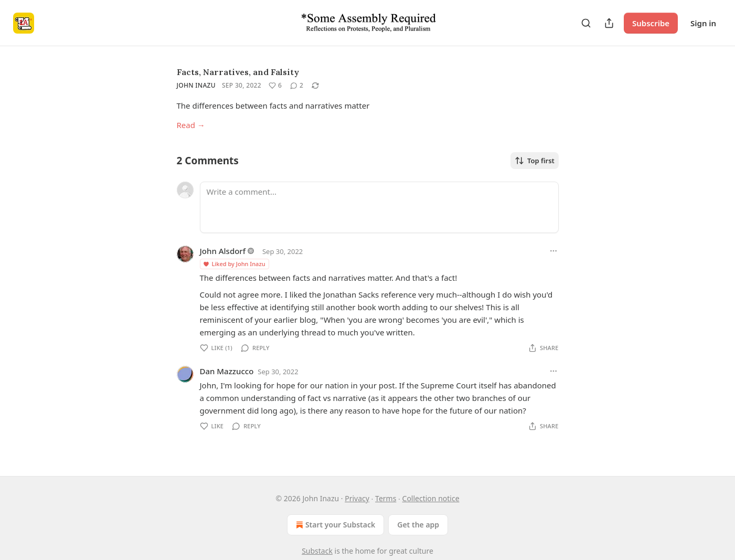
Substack (317, 551)
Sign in (703, 23)
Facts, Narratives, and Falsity (238, 72)
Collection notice (431, 498)
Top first (535, 161)
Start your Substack (334, 525)
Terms (386, 498)
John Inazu (196, 85)
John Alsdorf (223, 251)
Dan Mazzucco (227, 371)
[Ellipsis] (553, 251)
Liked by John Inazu (234, 264)
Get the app (418, 525)
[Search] (586, 23)
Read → (191, 125)
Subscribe (651, 23)
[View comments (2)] (297, 86)
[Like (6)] (275, 86)
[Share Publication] (609, 23)
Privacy (357, 498)
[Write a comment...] (379, 207)
